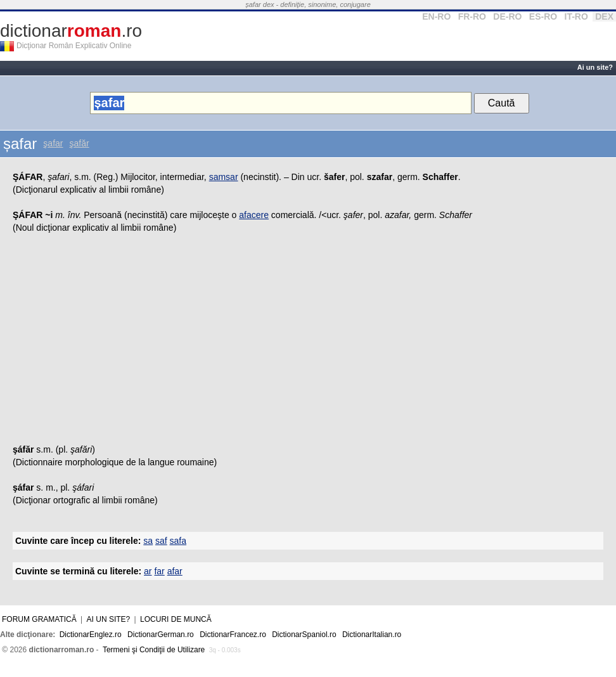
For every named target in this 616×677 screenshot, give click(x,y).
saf (161, 541)
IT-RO (576, 16)
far (159, 571)
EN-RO (436, 16)
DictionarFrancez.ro (233, 635)
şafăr (79, 143)
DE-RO (507, 16)
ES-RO (543, 16)
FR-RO (472, 16)
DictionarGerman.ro (161, 635)
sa (148, 541)
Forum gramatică (39, 619)
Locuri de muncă (176, 619)
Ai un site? (595, 67)
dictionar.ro (71, 31)
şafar (53, 143)
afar (175, 571)
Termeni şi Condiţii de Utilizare (154, 650)
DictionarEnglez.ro (91, 635)
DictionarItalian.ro (372, 635)
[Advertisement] (308, 342)
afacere (254, 215)
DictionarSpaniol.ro (304, 635)
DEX (604, 16)
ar (148, 571)
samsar (224, 177)
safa (178, 541)
